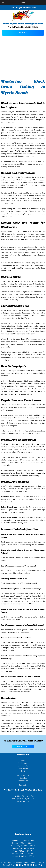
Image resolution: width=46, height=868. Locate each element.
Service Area (23, 781)
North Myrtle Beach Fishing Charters (22, 862)
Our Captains (23, 769)
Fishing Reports (23, 775)
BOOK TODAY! (23, 747)
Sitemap (41, 862)
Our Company (23, 763)
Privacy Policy (9, 865)
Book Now (23, 33)
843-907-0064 (23, 801)
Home (23, 761)
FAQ (23, 771)
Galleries (23, 778)
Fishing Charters (23, 766)
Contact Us (23, 785)
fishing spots (40, 381)
